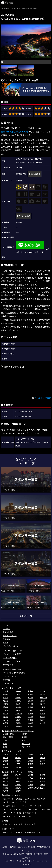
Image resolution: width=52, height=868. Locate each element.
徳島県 (43, 717)
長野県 (6, 704)
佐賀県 (6, 723)
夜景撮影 (7, 802)
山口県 (30, 717)
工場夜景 (19, 799)
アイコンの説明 (23, 216)
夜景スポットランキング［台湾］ (19, 772)
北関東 (24, 734)
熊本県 (30, 723)
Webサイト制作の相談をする (14, 673)
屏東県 (18, 761)
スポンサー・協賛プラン (12, 651)
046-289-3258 (29, 847)
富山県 (18, 704)
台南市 (43, 758)
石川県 (30, 704)
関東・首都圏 (8, 737)
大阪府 (6, 710)
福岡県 (43, 720)
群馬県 (18, 698)
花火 (25, 802)
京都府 (18, 710)
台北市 (6, 754)
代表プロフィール (10, 636)
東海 (23, 740)
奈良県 (6, 714)
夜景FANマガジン (12, 795)
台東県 (30, 761)
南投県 (6, 764)
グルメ (6, 813)
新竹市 (6, 758)
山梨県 (43, 701)
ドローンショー (33, 809)
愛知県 (6, 707)
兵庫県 (30, 710)
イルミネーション (36, 806)
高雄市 (6, 761)
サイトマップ (8, 683)
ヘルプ (5, 643)
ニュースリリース (10, 676)
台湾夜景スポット (30, 813)
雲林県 (30, 781)
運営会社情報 (8, 632)
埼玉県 (6, 701)
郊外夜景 (19, 180)
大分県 (43, 723)
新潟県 (30, 701)
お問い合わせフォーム (25, 439)
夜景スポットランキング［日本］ (19, 731)
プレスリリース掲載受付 (12, 654)
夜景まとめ (41, 799)
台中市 (30, 758)
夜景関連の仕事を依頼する (13, 669)
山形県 (18, 694)
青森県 (18, 691)
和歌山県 (19, 714)
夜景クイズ (16, 802)
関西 (5, 744)
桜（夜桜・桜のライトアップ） (15, 806)
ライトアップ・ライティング (14, 809)
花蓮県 (43, 764)
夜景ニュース (30, 799)
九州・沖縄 (26, 747)
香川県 (6, 720)
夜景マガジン (8, 832)
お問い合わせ (8, 665)
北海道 (6, 691)
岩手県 (30, 691)
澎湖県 (6, 767)
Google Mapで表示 (43, 398)
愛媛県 (18, 720)
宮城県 (43, 691)
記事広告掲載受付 (10, 658)
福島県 (30, 694)
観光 (49, 809)
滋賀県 (43, 710)
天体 (43, 809)
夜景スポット (8, 799)
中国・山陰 (26, 744)
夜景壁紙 (19, 832)
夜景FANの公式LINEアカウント (15, 132)
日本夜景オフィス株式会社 (24, 854)
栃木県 (6, 698)
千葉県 (18, 701)
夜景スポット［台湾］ (13, 751)
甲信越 (24, 737)
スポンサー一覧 (26, 616)
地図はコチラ (35, 174)
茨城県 (43, 694)
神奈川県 (43, 698)
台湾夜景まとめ (25, 816)
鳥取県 (30, 714)
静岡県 (30, 707)
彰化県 (43, 761)
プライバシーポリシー (11, 646)
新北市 (18, 754)
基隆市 (43, 754)
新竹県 (18, 758)
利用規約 (6, 639)
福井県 (43, 704)
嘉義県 (43, 781)
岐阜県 (18, 707)
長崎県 (18, 723)
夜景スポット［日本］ (13, 688)
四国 (5, 747)
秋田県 (6, 694)
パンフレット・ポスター (12, 661)
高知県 (30, 720)
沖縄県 (30, 726)
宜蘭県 (30, 764)
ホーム (5, 625)
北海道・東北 (8, 734)
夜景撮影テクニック (32, 832)
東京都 (30, 698)
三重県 (43, 707)
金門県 (18, 767)
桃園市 (30, 754)
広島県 (18, 717)
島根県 (43, 714)
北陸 (5, 740)
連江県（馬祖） (34, 788)
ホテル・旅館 (16, 813)
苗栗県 (18, 764)
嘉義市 (18, 791)
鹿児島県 (19, 726)
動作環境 (6, 680)
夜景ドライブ (30, 824)
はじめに (6, 629)
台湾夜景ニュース (10, 816)
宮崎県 (6, 726)
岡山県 (6, 717)
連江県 (30, 767)
